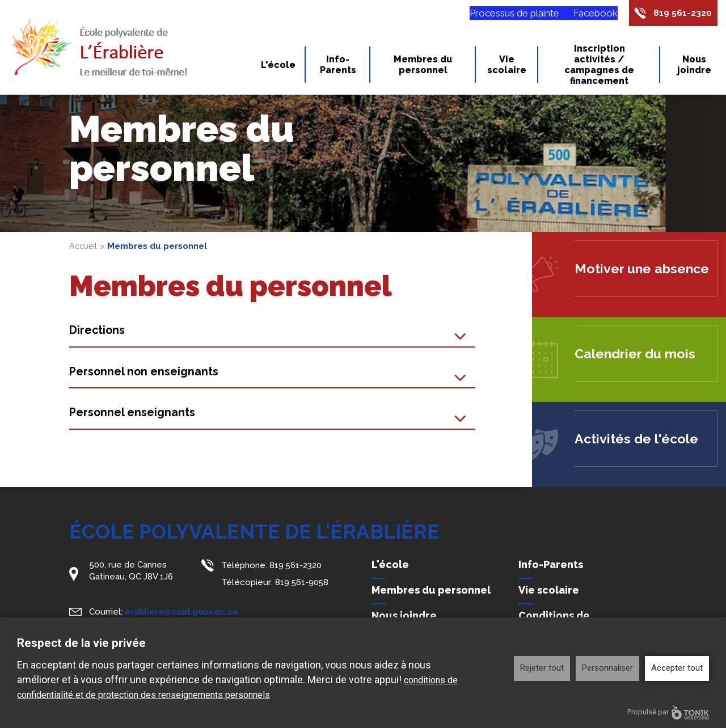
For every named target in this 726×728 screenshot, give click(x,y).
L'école (278, 67)
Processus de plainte (508, 14)
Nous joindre (694, 67)
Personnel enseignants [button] (136, 415)
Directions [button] (99, 331)
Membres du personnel (423, 67)
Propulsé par (668, 712)
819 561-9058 (302, 581)
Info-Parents (338, 67)
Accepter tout (677, 668)
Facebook (589, 14)
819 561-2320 (680, 14)
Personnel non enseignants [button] (148, 373)
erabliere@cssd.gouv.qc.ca (183, 610)
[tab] (273, 331)
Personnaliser (607, 668)
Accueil (84, 246)
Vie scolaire (507, 67)
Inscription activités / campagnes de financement (599, 67)
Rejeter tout (542, 668)
